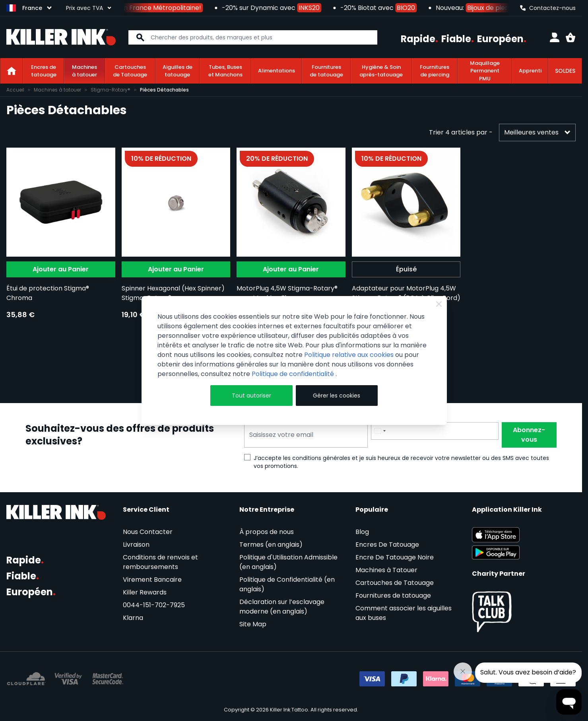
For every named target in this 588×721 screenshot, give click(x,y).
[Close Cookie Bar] (439, 304)
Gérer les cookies (337, 396)
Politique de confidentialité (294, 374)
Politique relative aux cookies (349, 355)
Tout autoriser (251, 396)
